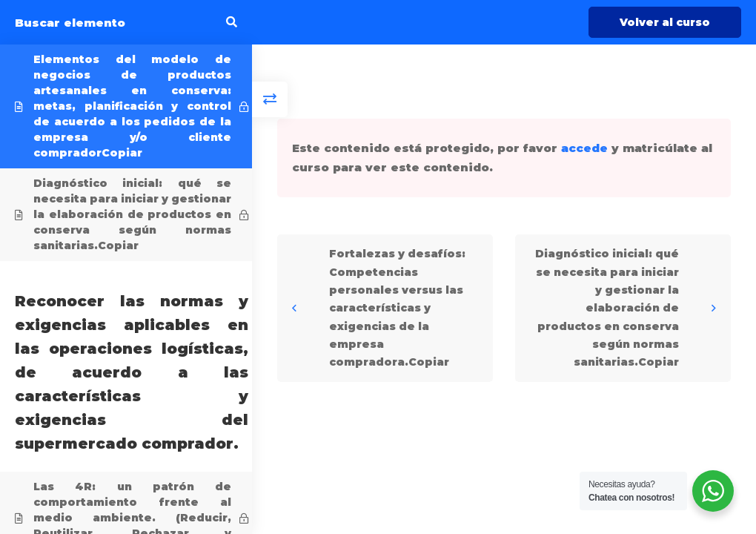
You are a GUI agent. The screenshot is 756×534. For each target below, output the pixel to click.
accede (584, 148)
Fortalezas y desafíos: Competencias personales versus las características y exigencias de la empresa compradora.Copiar (397, 308)
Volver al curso (665, 22)
